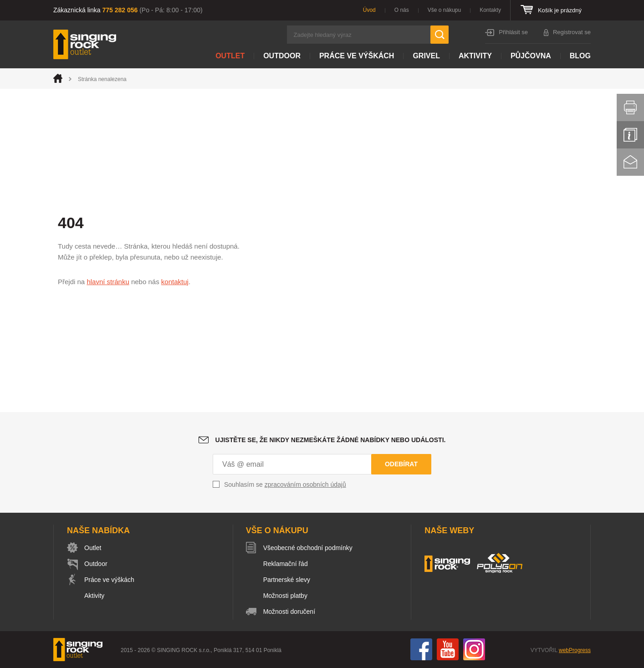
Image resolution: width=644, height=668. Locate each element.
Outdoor (282, 56)
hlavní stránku (108, 282)
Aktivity (475, 56)
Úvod (369, 10)
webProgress (575, 650)
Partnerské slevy (287, 580)
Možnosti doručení (289, 612)
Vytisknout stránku (630, 107)
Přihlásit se (513, 32)
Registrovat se (572, 32)
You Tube (448, 649)
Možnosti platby (285, 596)
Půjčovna (531, 56)
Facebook (421, 649)
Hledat (440, 35)
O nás (402, 10)
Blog (580, 56)
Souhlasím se (285, 484)
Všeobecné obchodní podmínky (308, 548)
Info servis (630, 135)
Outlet (230, 56)
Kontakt (630, 162)
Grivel (426, 56)
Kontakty (490, 10)
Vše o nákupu (444, 10)
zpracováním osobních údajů (305, 484)
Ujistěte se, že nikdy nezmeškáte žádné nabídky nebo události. (331, 440)
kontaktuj (175, 282)
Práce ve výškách (357, 56)
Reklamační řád (286, 564)
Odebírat (401, 464)
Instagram (474, 649)
